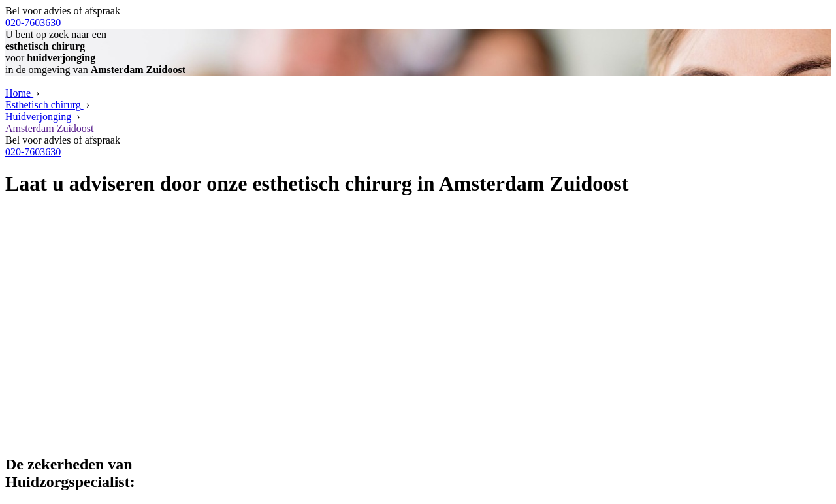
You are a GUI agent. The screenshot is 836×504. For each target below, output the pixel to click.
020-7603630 (33, 23)
